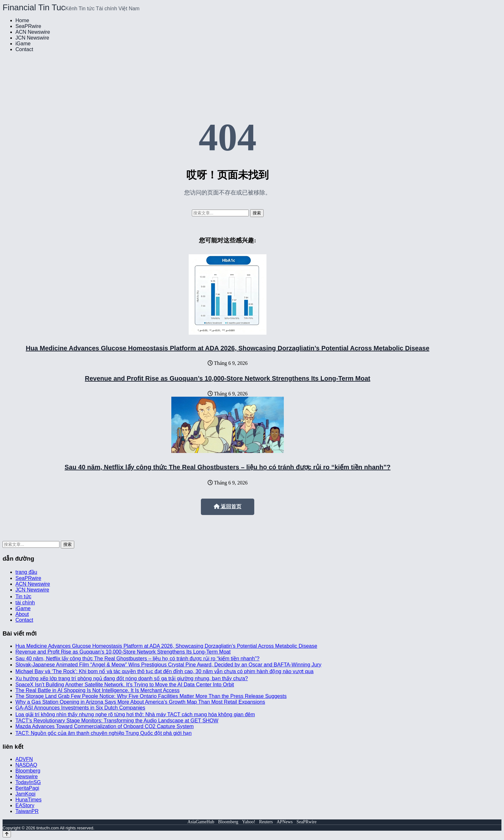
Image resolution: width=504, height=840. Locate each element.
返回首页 (228, 506)
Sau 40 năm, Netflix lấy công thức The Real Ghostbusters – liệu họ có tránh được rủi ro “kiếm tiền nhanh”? (228, 467)
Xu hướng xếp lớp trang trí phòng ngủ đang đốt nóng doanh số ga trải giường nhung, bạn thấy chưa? (132, 678)
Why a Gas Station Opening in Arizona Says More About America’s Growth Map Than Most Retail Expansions (140, 702)
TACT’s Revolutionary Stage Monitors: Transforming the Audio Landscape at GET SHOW (117, 721)
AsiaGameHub (201, 822)
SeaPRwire (28, 26)
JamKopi (25, 794)
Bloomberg (28, 771)
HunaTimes (28, 800)
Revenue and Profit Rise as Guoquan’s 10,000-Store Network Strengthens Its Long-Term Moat (228, 378)
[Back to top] (7, 834)
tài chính (25, 603)
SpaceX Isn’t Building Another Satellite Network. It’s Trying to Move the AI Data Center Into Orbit (125, 685)
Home (22, 20)
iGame (23, 44)
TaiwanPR (27, 811)
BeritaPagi (27, 788)
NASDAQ (26, 765)
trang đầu (26, 572)
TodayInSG (28, 782)
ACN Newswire (33, 32)
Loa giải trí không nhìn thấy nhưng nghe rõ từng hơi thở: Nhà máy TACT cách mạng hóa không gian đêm (135, 714)
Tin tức (23, 596)
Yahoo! (249, 822)
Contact (24, 49)
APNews (285, 822)
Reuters (266, 822)
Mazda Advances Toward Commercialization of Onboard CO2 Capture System (105, 726)
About (22, 614)
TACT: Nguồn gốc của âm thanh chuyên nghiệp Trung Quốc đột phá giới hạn (104, 733)
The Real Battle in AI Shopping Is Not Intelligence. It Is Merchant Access (98, 690)
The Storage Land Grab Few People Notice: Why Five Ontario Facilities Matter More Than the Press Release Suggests (151, 696)
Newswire (27, 777)
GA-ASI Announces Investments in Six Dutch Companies (80, 708)
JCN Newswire (32, 38)
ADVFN (24, 759)
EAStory (25, 805)
